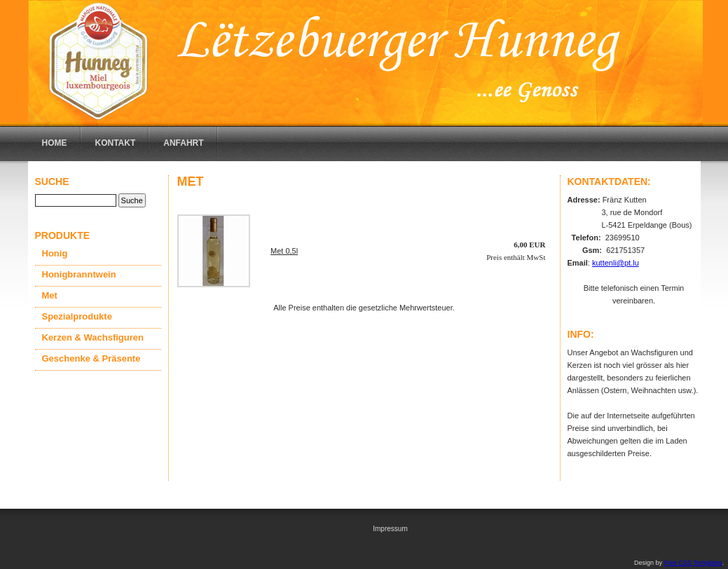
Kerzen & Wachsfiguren (93, 337)
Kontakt (116, 143)
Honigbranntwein (79, 274)
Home (55, 143)
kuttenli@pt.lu (616, 263)
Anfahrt (183, 143)
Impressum (390, 529)
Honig (55, 253)
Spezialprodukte (77, 316)
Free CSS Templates (693, 563)
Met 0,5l (284, 251)
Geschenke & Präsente (91, 358)
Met (50, 295)
